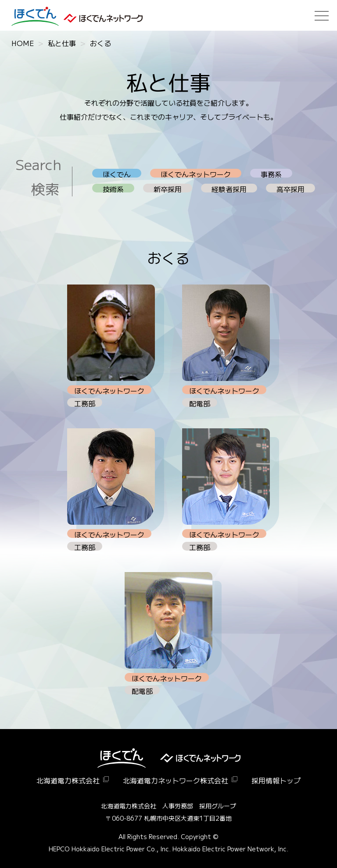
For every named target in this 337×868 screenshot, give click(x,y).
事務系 (271, 173)
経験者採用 (229, 188)
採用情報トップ (276, 780)
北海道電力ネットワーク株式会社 (176, 780)
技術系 (113, 188)
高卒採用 (290, 188)
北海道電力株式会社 (68, 780)
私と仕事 (62, 43)
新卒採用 (168, 188)
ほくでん (117, 173)
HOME (23, 43)
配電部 (200, 402)
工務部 (85, 402)
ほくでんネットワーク (196, 173)
